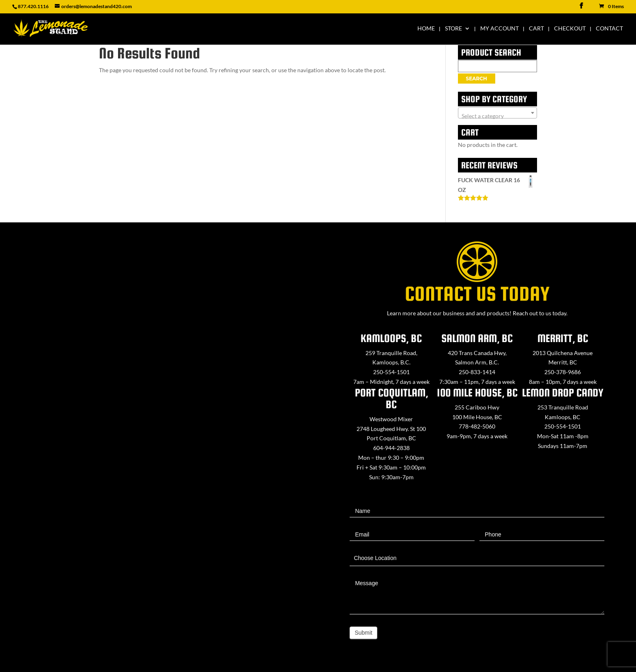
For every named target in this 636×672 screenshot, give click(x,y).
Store (453, 29)
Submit (363, 633)
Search (477, 79)
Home (426, 29)
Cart (536, 29)
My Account (500, 29)
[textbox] (497, 116)
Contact (609, 29)
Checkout (570, 29)
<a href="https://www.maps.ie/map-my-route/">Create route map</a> (159, 443)
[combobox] (497, 113)
